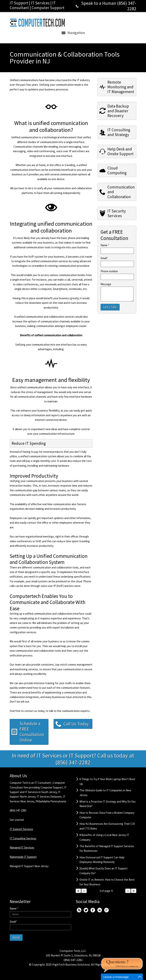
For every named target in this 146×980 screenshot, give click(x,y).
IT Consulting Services (23, 838)
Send (16, 937)
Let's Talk (110, 307)
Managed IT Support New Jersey (29, 866)
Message (106, 284)
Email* (104, 258)
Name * (105, 245)
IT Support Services (21, 829)
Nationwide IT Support (23, 857)
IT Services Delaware (49, 797)
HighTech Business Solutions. (71, 964)
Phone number (109, 271)
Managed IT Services (22, 847)
